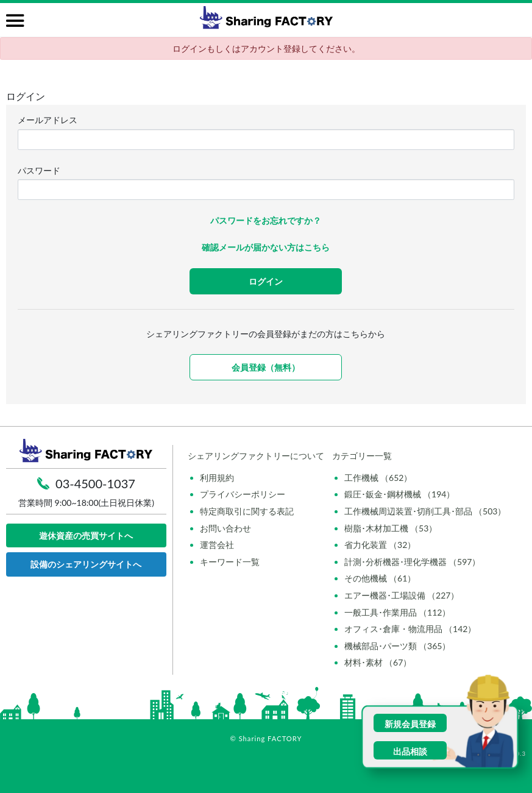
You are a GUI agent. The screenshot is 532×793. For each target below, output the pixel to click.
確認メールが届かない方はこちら (266, 247)
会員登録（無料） (266, 367)
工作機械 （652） (378, 478)
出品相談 (410, 751)
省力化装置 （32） (380, 545)
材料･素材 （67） (378, 662)
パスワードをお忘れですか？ (266, 220)
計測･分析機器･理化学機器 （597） (413, 562)
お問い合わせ (225, 528)
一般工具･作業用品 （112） (398, 612)
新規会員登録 (410, 724)
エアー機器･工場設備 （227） (402, 595)
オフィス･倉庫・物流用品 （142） (410, 629)
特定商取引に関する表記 (247, 511)
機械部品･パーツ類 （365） (398, 646)
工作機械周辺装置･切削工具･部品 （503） (425, 511)
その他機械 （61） (380, 578)
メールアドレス (48, 120)
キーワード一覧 (230, 562)
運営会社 (217, 545)
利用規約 (217, 478)
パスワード (39, 170)
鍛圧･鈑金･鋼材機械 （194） (400, 494)
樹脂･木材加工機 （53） (391, 528)
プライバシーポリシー (243, 494)
